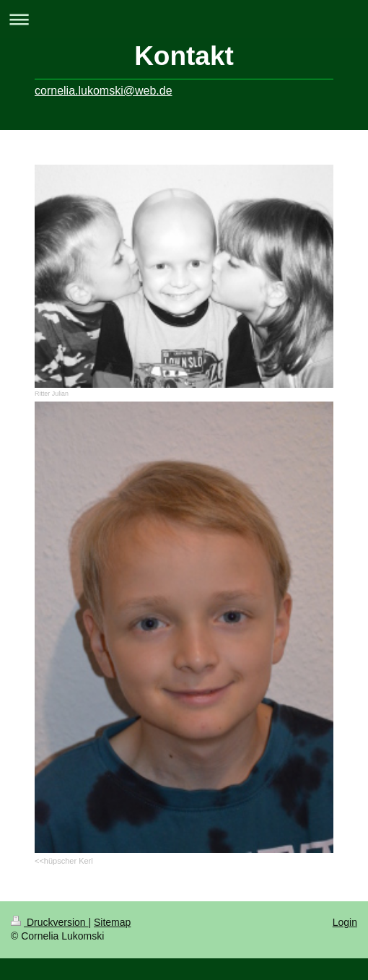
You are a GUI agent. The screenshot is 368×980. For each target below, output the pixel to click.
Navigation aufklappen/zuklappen (184, 19)
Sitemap (112, 922)
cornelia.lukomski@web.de (104, 91)
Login (345, 922)
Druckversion (49, 922)
